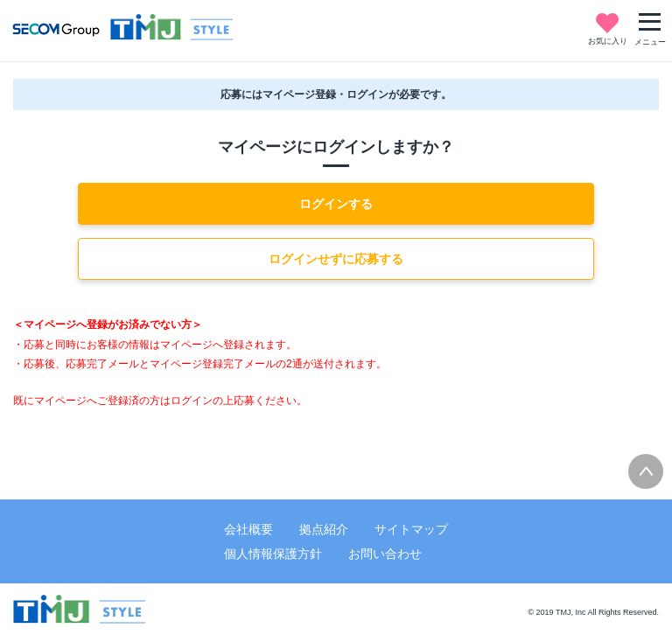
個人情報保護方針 (273, 554)
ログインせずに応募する (336, 259)
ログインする (336, 204)
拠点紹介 (324, 529)
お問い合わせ (385, 554)
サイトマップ (411, 529)
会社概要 (248, 529)
